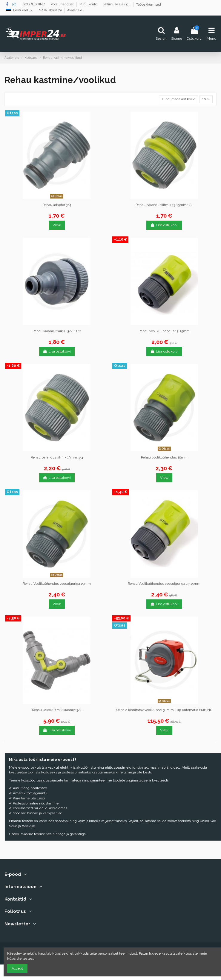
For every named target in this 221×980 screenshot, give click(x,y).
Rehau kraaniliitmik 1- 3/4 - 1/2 (57, 331)
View (57, 225)
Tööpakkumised (149, 5)
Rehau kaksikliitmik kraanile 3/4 (57, 710)
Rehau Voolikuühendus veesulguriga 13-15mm (164, 584)
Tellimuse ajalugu (117, 5)
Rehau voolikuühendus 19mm (164, 457)
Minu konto (89, 5)
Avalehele (75, 10)
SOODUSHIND (34, 5)
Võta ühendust (63, 5)
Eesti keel (20, 10)
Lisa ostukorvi (164, 225)
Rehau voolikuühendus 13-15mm (164, 331)
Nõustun (43, 959)
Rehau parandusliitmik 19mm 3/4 (57, 457)
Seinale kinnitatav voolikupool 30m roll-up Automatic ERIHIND (164, 710)
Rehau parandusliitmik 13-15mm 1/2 (164, 205)
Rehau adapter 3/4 (57, 205)
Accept (17, 968)
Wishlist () (51, 10)
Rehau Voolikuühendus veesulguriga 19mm (57, 584)
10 (206, 99)
